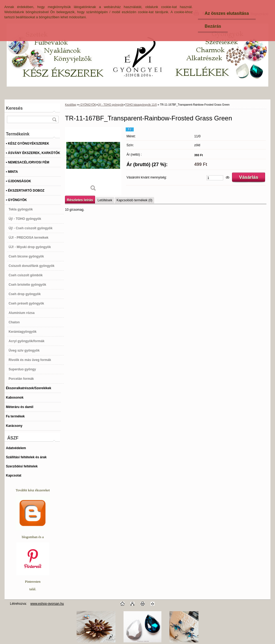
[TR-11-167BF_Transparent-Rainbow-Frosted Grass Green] (93, 161)
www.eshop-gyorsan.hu (47, 604)
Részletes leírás (80, 200)
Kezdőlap (71, 105)
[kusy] (215, 178)
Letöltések (105, 200)
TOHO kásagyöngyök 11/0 (141, 105)
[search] (54, 119)
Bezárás (213, 26)
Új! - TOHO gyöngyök (111, 105)
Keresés (14, 108)
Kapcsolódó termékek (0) (134, 200)
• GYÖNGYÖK (87, 105)
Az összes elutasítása (227, 13)
